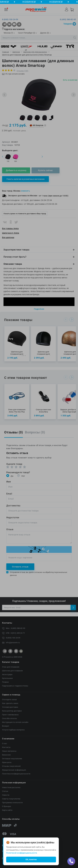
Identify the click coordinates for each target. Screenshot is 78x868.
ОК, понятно (31, 859)
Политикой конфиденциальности (21, 853)
